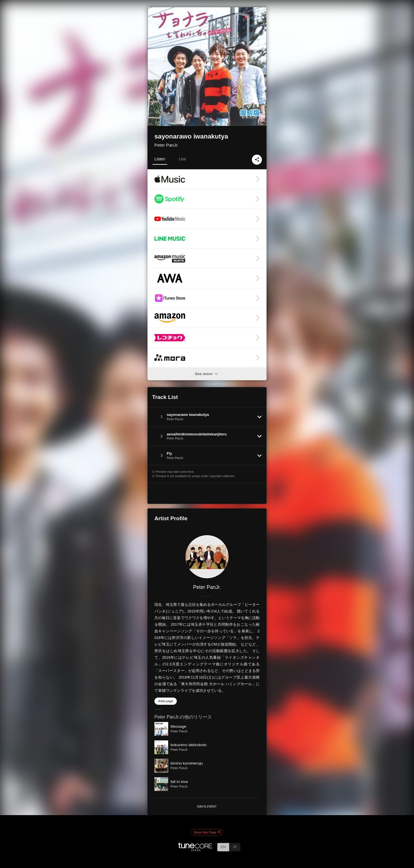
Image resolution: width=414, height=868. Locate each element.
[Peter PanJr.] (207, 557)
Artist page (166, 701)
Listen (160, 159)
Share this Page (207, 832)
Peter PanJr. (166, 145)
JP (235, 847)
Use (182, 159)
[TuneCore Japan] (195, 849)
